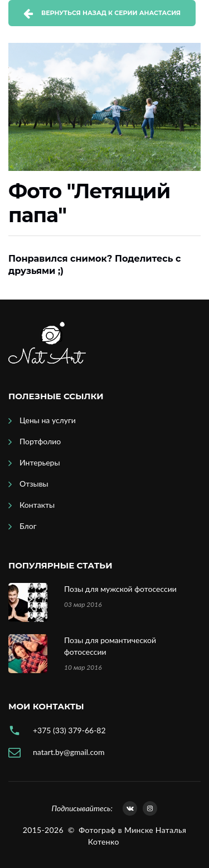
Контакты (37, 505)
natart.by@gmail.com (69, 752)
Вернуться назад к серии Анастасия (111, 13)
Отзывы (34, 484)
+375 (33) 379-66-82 (69, 730)
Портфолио (40, 441)
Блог (28, 526)
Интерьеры (40, 462)
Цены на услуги (48, 420)
